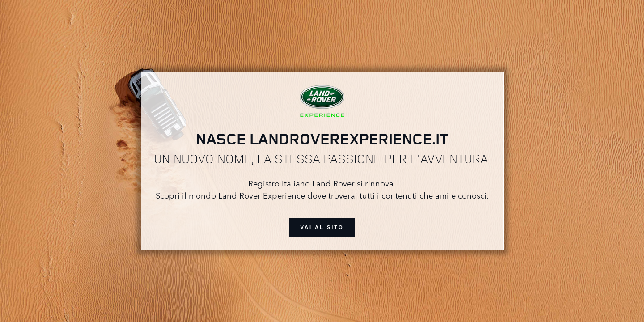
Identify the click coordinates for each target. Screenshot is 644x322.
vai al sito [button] (322, 227)
